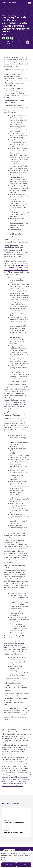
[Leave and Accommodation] (16, 822)
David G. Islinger (7, 42)
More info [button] (4, 860)
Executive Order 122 (18, 59)
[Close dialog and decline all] (32, 853)
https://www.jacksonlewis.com (12, 786)
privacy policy (5, 857)
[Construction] (16, 812)
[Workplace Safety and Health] (16, 832)
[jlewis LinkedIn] (30, 851)
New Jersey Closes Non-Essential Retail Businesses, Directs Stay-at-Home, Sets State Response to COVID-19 (16, 269)
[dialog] (16, 860)
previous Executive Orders (14, 646)
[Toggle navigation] (29, 2)
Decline (9, 865)
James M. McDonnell (18, 42)
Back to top (8, 851)
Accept (24, 865)
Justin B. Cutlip (6, 44)
